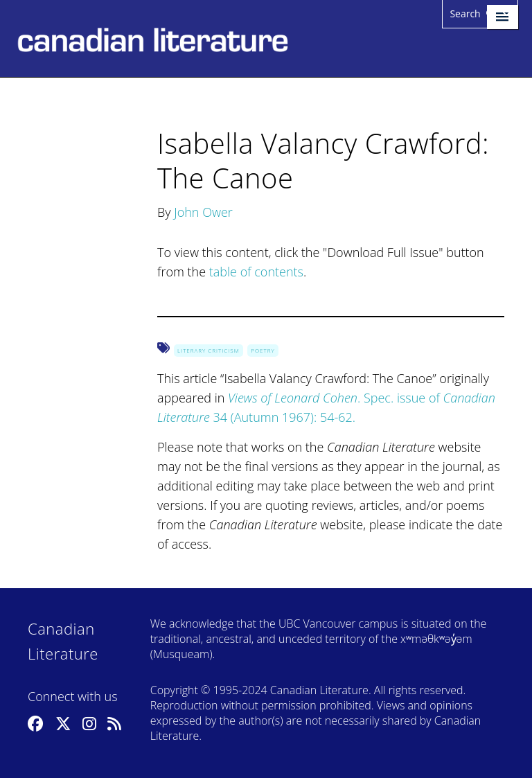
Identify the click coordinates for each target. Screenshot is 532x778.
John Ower (203, 212)
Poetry (263, 350)
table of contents (256, 272)
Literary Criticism (209, 350)
